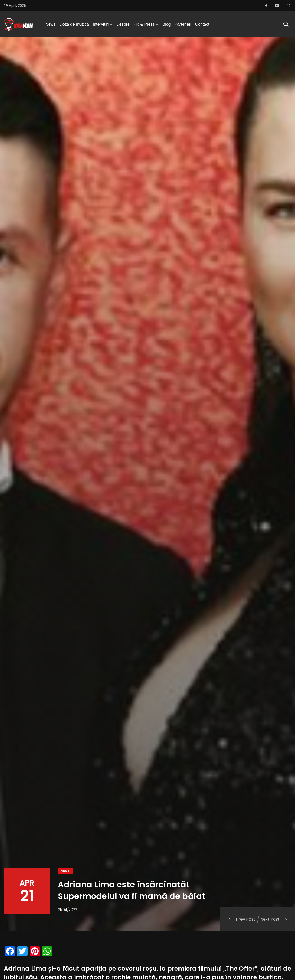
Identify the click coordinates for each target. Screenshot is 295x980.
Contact (202, 24)
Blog (166, 24)
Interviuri (101, 24)
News (50, 24)
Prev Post (240, 919)
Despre (123, 24)
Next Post (275, 919)
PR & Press (144, 24)
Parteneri (183, 24)
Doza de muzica (74, 24)
